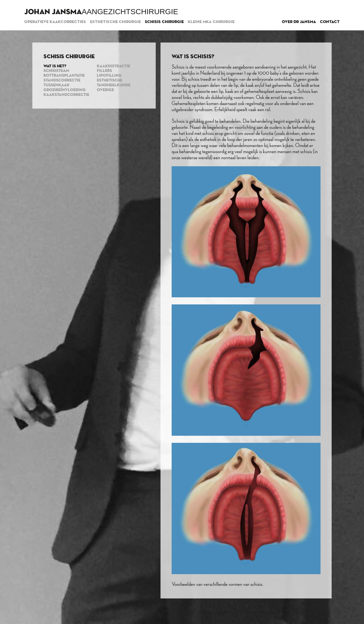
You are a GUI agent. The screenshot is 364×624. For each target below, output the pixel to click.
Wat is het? (55, 66)
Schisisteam (56, 71)
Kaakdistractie (113, 66)
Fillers (104, 71)
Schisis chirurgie (164, 22)
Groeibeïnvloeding (65, 90)
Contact (330, 22)
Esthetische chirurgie (115, 22)
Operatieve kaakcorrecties (55, 22)
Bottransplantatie (64, 76)
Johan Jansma (53, 12)
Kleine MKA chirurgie (211, 22)
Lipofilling (109, 76)
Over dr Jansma (299, 22)
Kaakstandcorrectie (66, 95)
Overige (105, 90)
